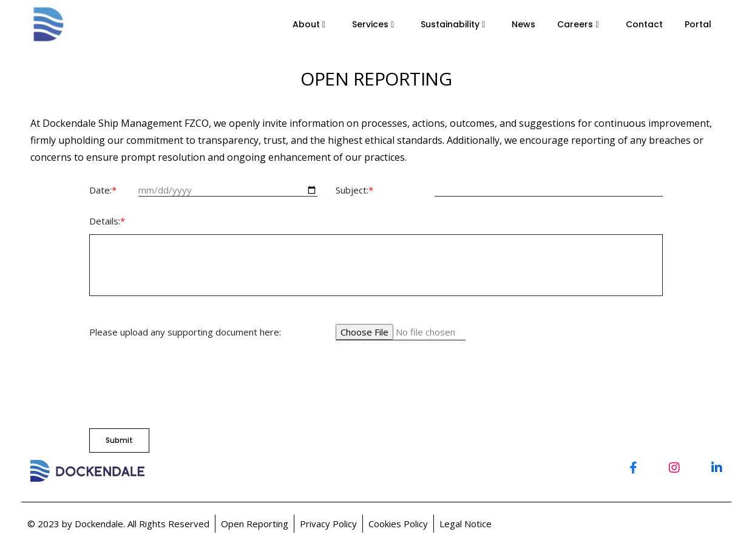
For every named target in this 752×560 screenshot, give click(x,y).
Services (375, 24)
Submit (119, 440)
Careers (580, 24)
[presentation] (181, 379)
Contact (644, 24)
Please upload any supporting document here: (185, 332)
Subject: (354, 190)
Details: (107, 221)
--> (83, 24)
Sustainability (455, 24)
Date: (103, 190)
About (311, 24)
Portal (698, 24)
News (523, 24)
